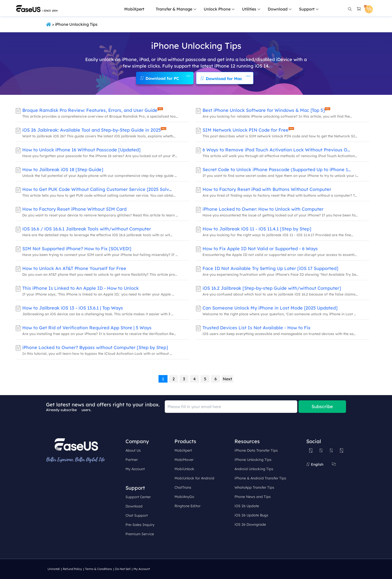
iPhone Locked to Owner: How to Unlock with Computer (263, 209)
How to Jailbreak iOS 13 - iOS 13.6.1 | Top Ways (73, 308)
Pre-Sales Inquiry (140, 525)
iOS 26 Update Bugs (251, 515)
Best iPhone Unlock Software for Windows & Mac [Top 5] (264, 110)
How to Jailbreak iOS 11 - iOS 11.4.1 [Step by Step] (257, 229)
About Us (133, 450)
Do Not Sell (123, 569)
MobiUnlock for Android (194, 478)
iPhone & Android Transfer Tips (260, 478)
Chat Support (137, 515)
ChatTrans (183, 487)
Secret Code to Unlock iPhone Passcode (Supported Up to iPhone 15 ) (277, 170)
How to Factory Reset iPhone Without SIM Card (74, 209)
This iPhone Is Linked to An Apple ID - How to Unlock (80, 288)
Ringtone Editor (187, 506)
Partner (132, 460)
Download (134, 506)
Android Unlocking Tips (254, 469)
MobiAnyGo (184, 497)
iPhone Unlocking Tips (253, 460)
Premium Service (140, 534)
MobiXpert (134, 9)
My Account (135, 469)
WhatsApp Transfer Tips (254, 487)
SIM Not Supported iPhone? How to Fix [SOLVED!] (77, 249)
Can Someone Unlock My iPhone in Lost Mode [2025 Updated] (270, 308)
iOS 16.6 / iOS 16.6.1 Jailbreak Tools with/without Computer (87, 229)
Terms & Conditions (98, 569)
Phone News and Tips (253, 497)
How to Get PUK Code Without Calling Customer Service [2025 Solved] (97, 189)
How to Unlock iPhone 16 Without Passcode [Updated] (81, 150)
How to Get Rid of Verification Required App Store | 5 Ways (87, 328)
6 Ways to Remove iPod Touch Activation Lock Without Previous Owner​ (277, 150)
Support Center (138, 497)
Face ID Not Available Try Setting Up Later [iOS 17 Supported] (270, 268)
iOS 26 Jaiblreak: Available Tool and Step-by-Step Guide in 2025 (91, 130)
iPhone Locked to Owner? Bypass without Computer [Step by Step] (95, 347)
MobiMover (184, 460)
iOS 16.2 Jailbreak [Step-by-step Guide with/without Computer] (272, 288)
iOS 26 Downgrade (250, 524)
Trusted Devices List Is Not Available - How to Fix (256, 328)
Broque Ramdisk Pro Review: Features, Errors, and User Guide (90, 110)
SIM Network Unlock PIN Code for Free (245, 130)
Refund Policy (72, 569)
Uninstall (54, 569)
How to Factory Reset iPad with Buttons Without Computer (267, 189)
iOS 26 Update (247, 506)
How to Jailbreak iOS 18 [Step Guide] (63, 170)
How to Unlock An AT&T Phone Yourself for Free (74, 268)
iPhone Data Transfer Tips (256, 450)
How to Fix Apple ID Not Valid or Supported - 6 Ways (260, 249)
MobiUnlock (184, 469)
